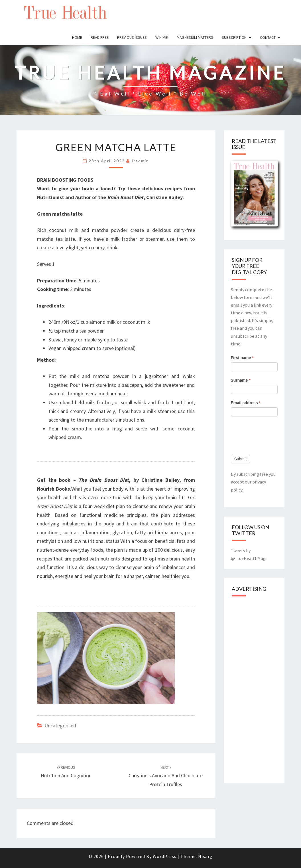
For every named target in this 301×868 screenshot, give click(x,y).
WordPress (165, 856)
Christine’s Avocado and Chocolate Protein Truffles (166, 776)
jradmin (140, 161)
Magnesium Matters (195, 37)
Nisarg (205, 856)
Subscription (234, 37)
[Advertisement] (266, 688)
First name (242, 358)
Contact (268, 37)
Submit (241, 459)
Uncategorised (60, 726)
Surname (241, 380)
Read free (100, 37)
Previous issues (132, 37)
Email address (246, 403)
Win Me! (162, 37)
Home (77, 37)
